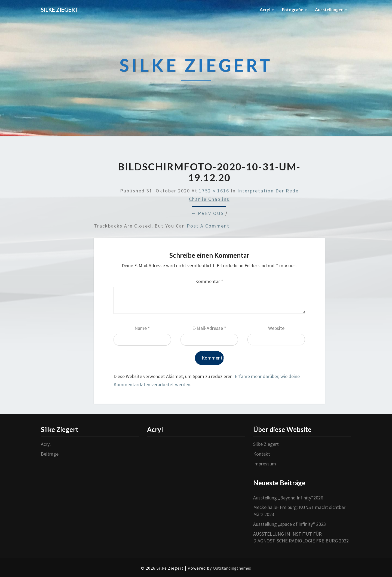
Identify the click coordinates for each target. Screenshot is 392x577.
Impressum (265, 464)
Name (142, 328)
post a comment (208, 226)
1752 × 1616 (214, 191)
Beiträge (50, 454)
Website (276, 328)
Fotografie (294, 9)
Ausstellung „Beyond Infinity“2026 (288, 498)
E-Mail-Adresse (209, 328)
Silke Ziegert (266, 444)
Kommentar (209, 281)
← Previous (207, 213)
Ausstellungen (331, 9)
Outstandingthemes (232, 568)
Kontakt (262, 454)
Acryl (267, 9)
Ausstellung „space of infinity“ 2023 (290, 524)
